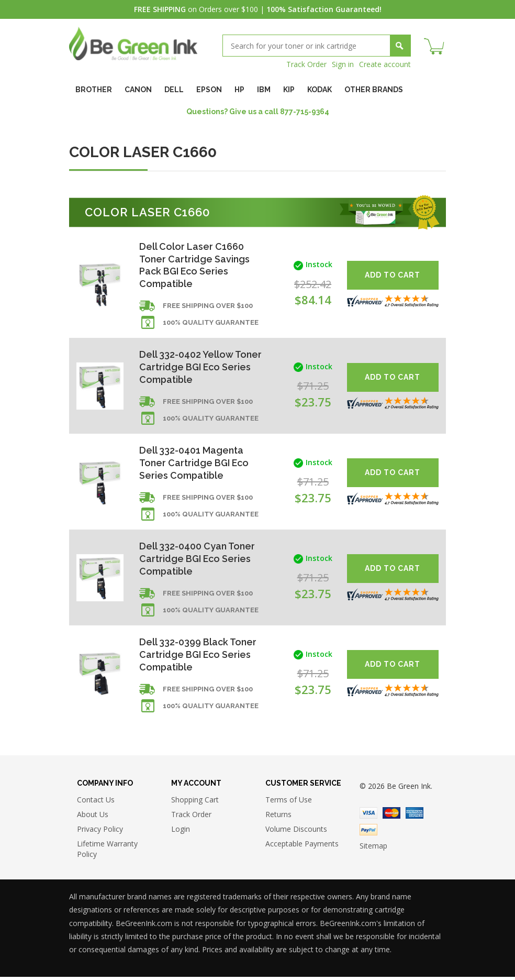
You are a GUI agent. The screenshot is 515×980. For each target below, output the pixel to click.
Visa (368, 816)
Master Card (391, 816)
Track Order (306, 64)
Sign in (343, 64)
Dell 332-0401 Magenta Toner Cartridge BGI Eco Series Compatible (195, 464)
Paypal (368, 833)
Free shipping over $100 (208, 307)
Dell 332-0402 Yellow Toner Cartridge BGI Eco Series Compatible (200, 368)
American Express (415, 816)
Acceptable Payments (302, 847)
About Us (93, 817)
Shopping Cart (195, 803)
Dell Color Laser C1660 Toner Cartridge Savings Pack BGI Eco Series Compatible (195, 265)
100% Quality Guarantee (211, 323)
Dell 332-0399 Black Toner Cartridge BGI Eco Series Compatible (198, 657)
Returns (278, 817)
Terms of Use (289, 803)
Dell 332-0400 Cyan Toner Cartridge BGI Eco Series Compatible (197, 561)
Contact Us (96, 803)
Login (181, 832)
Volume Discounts (296, 832)
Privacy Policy (100, 832)
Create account (385, 64)
